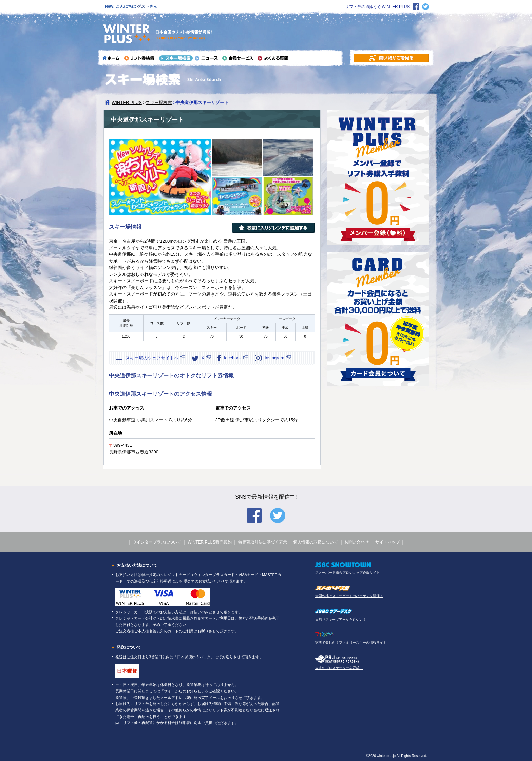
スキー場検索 (159, 103)
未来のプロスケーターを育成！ (339, 668)
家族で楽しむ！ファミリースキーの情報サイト (351, 642)
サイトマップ (387, 542)
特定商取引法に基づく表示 (263, 542)
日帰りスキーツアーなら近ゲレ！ (341, 619)
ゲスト (143, 6)
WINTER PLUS (127, 103)
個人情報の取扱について (316, 542)
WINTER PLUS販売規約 (210, 542)
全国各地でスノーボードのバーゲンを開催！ (349, 596)
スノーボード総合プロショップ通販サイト (347, 573)
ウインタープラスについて (157, 542)
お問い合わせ (357, 542)
